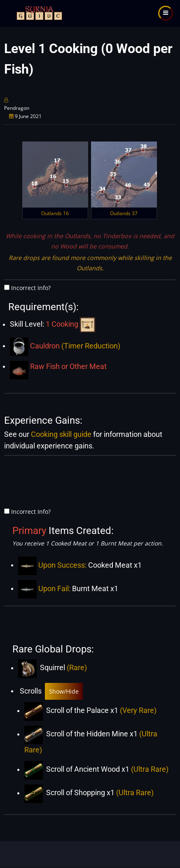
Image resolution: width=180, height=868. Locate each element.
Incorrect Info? (31, 288)
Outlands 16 (55, 213)
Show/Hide (64, 691)
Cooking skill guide (61, 434)
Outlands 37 (124, 213)
